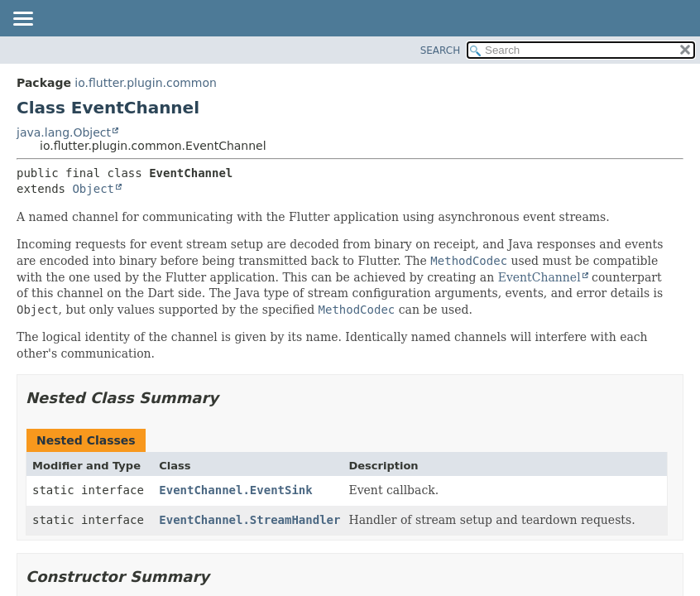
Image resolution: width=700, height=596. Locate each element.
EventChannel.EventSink (235, 490)
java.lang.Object (64, 132)
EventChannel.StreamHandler (249, 520)
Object (93, 189)
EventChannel (539, 277)
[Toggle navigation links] (22, 20)
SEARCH (441, 50)
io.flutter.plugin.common (146, 83)
